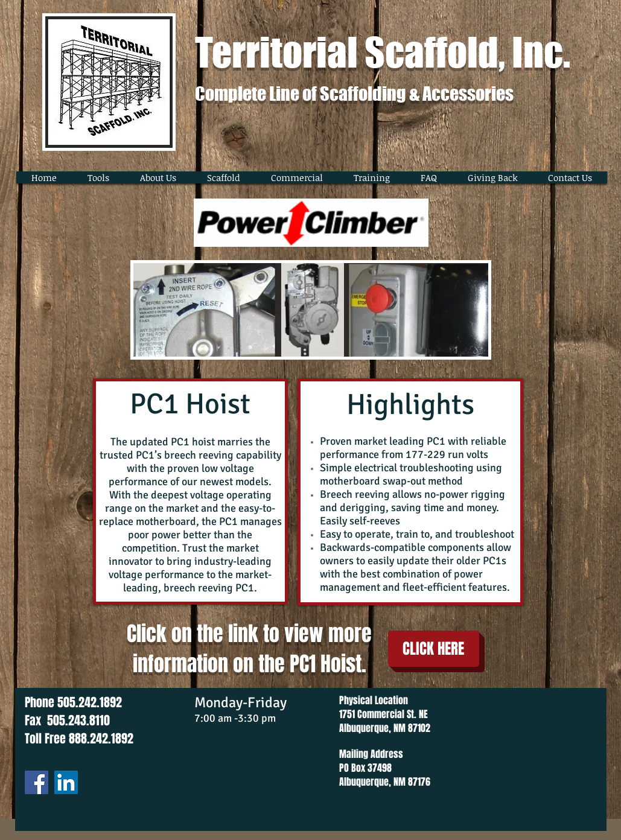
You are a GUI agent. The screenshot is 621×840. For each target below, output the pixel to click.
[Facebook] (37, 782)
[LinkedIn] (66, 782)
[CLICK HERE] (434, 649)
